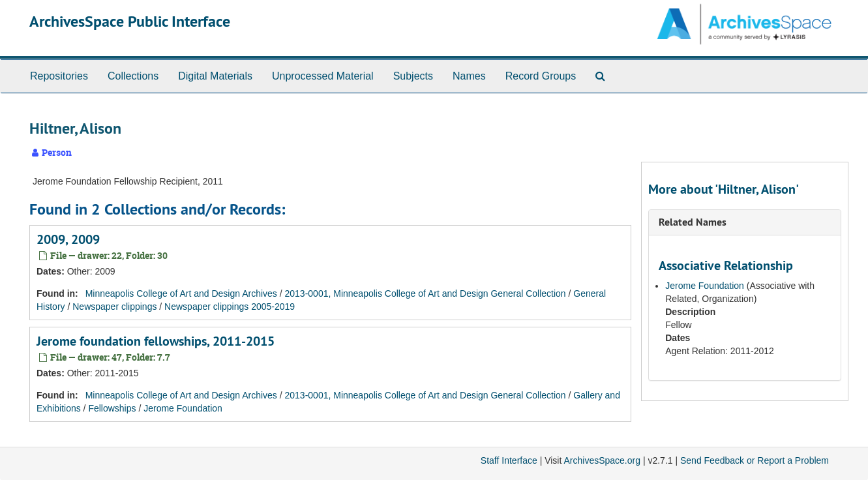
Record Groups (541, 76)
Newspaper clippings (114, 307)
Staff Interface (509, 460)
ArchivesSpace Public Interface (130, 21)
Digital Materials (215, 76)
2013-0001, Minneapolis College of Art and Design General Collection (426, 293)
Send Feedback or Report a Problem (755, 460)
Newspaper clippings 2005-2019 (230, 307)
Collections (133, 76)
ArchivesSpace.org (602, 460)
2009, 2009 (68, 239)
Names (469, 76)
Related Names (693, 222)
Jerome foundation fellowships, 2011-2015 (156, 341)
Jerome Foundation (183, 408)
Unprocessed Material (323, 76)
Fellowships (112, 408)
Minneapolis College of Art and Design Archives (181, 293)
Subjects (413, 76)
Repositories (59, 76)
